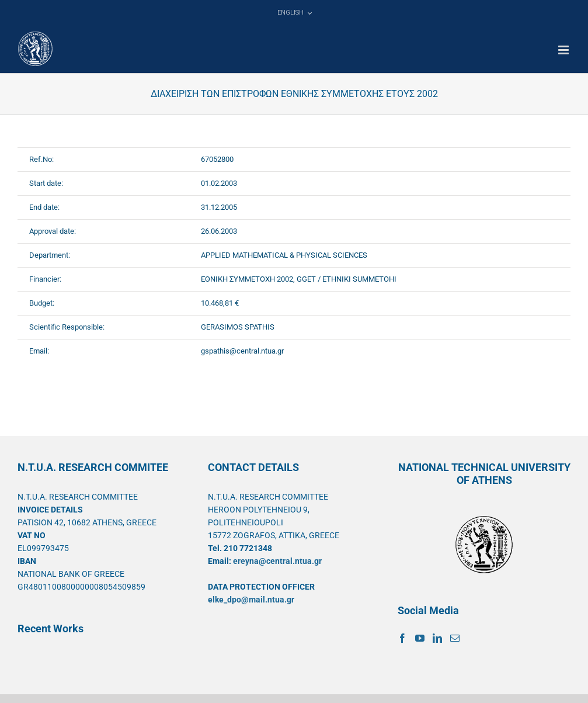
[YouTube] (420, 638)
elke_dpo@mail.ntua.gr (251, 600)
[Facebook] (402, 638)
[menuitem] (294, 13)
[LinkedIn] (437, 638)
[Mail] (455, 638)
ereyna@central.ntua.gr (277, 561)
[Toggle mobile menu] (564, 50)
